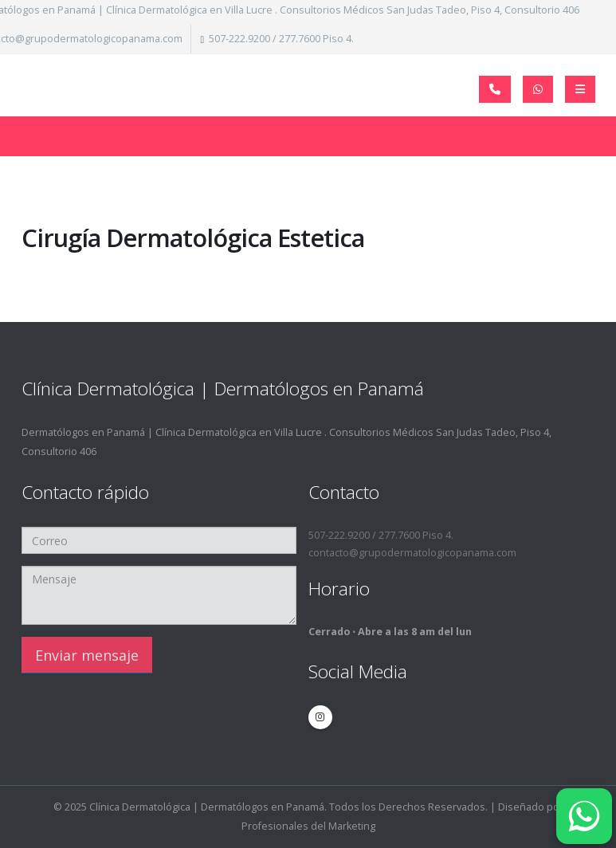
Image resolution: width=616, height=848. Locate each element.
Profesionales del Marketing (308, 826)
